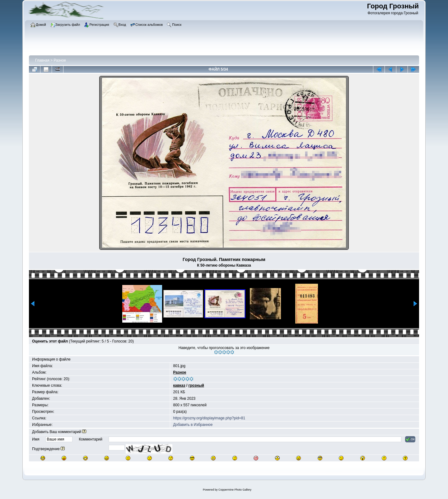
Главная (42, 60)
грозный (196, 385)
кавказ (179, 385)
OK (410, 439)
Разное (60, 60)
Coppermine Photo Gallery (235, 490)
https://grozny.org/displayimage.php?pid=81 (209, 418)
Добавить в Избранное (193, 425)
